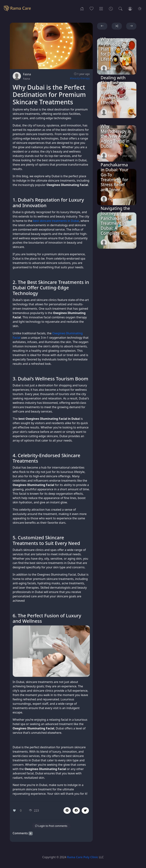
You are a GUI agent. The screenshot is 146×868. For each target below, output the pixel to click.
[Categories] (101, 8)
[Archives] (111, 8)
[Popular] (92, 8)
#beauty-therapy (80, 78)
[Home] (82, 8)
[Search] (120, 8)
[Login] (130, 8)
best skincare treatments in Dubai (56, 221)
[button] (76, 810)
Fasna (27, 74)
